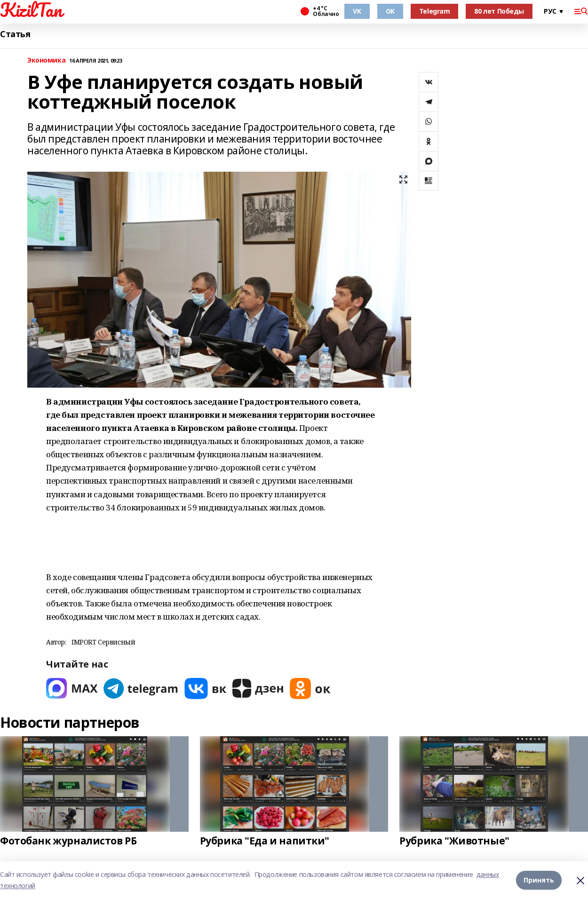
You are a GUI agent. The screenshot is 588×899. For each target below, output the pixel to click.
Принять (539, 880)
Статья (15, 34)
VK (357, 11)
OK (390, 11)
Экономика (46, 60)
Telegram (435, 11)
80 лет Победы (499, 11)
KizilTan (31, 10)
